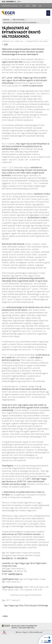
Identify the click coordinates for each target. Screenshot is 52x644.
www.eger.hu (7, 558)
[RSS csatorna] (40, 6)
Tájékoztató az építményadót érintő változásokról (20, 23)
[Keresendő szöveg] (10, 6)
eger (6, 44)
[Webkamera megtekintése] (34, 6)
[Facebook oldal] (27, 6)
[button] (48, 13)
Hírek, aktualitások (19, 20)
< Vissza (5, 616)
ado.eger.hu (22, 558)
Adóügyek (6, 20)
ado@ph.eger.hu (15, 574)
